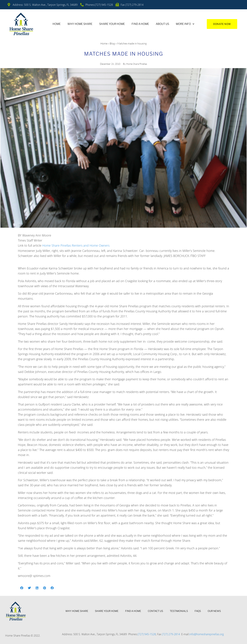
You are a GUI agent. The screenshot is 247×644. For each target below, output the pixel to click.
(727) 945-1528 (147, 634)
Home (57, 24)
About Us (162, 24)
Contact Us (155, 611)
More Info (185, 24)
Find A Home (140, 24)
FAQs (198, 611)
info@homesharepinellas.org (207, 634)
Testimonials (179, 611)
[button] (22, 588)
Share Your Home (112, 24)
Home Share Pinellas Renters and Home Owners (76, 245)
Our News (214, 611)
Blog (112, 43)
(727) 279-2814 (171, 634)
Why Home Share (80, 24)
